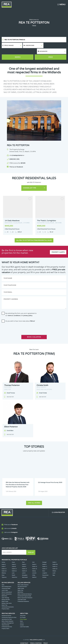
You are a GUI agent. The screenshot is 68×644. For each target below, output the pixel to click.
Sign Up (31, 546)
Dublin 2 (4, 558)
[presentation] (15, 321)
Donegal (44, 556)
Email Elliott (10, 425)
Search (18, 52)
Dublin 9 (24, 560)
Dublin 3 (14, 558)
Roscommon (45, 569)
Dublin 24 (24, 565)
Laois (13, 567)
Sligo (54, 569)
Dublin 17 (45, 563)
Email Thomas (11, 387)
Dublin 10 (35, 560)
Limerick (34, 567)
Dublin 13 (4, 563)
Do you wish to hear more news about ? (20, 315)
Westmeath (25, 571)
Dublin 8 (14, 560)
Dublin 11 (45, 560)
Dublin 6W (55, 558)
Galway (34, 565)
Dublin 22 (14, 565)
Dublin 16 (35, 563)
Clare (23, 556)
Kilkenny (4, 567)
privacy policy (28, 310)
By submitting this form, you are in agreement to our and (21, 308)
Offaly (34, 569)
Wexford (34, 571)
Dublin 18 (55, 563)
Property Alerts (58, 246)
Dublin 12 (55, 560)
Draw (51, 52)
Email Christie (43, 387)
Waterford (14, 571)
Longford (45, 567)
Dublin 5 (34, 558)
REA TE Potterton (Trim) (15, 40)
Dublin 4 (24, 558)
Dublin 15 (24, 563)
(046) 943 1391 (14, 154)
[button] (55, 45)
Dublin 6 (44, 558)
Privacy (46, 637)
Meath (13, 569)
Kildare (54, 565)
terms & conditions (14, 310)
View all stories (34, 497)
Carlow (3, 556)
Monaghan (25, 569)
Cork (33, 556)
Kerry (44, 565)
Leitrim (24, 567)
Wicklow (44, 571)
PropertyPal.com (40, 640)
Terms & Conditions (36, 637)
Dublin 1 (55, 556)
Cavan (13, 556)
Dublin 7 (4, 560)
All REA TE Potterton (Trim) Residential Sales (34, 234)
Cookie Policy (24, 637)
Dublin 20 (4, 565)
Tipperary (4, 571)
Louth (54, 567)
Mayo (3, 569)
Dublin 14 (14, 563)
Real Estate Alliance (36, 634)
